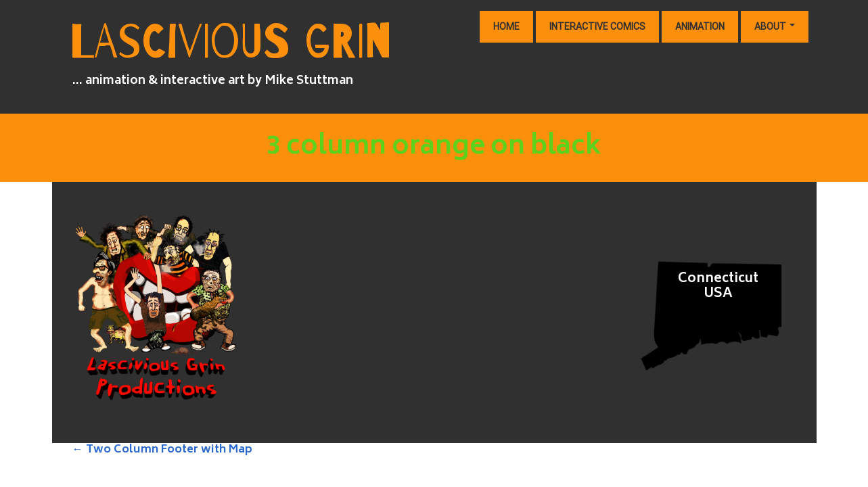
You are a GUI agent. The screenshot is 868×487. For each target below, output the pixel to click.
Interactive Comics (597, 26)
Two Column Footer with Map (162, 450)
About (775, 26)
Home (506, 26)
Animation (700, 26)
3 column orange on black (434, 148)
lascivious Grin (231, 42)
